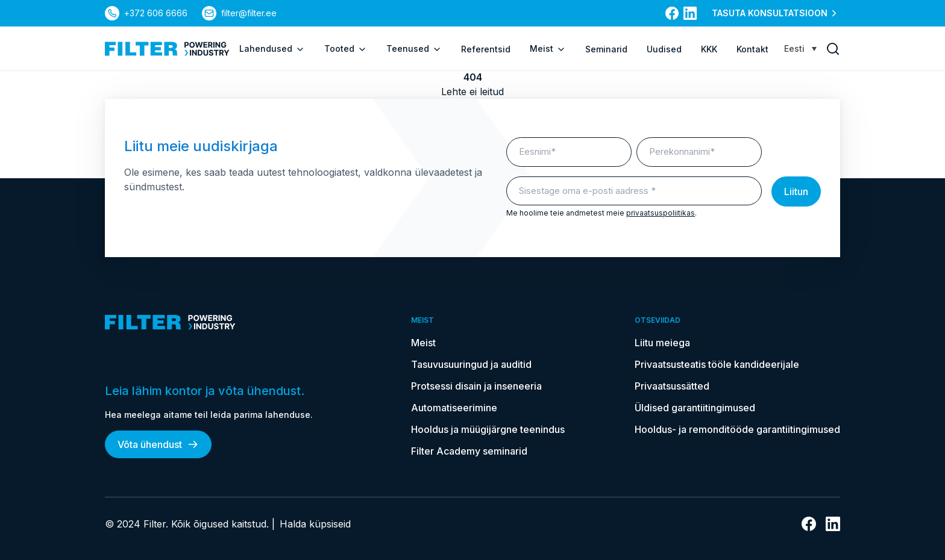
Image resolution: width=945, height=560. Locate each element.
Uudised (664, 49)
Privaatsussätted (672, 386)
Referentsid (486, 49)
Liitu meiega (662, 343)
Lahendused (272, 49)
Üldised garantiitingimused (695, 408)
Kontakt (752, 49)
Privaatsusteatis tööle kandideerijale (717, 364)
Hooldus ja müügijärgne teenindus (488, 429)
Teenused (414, 49)
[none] (800, 48)
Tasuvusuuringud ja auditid (471, 364)
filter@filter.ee (249, 13)
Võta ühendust (158, 444)
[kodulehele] (167, 49)
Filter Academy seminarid (469, 451)
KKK (709, 49)
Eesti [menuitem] (794, 48)
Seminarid (606, 49)
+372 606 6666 (156, 13)
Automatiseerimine (454, 408)
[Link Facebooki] (672, 13)
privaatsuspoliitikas (661, 213)
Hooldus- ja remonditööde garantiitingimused (737, 429)
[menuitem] (800, 48)
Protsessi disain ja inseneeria (476, 386)
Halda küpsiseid (315, 524)
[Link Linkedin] (690, 13)
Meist (548, 49)
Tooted (346, 49)
